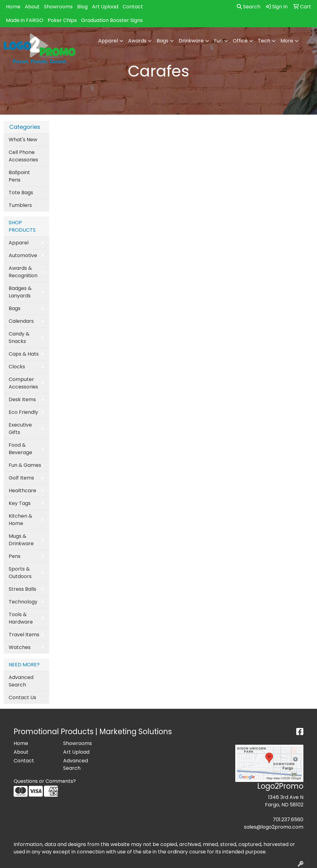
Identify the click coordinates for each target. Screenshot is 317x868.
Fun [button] (218, 41)
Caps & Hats (24, 354)
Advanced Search (21, 681)
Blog (82, 7)
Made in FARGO (25, 20)
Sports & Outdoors (20, 573)
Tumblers (20, 205)
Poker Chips (62, 20)
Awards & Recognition (23, 272)
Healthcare (22, 491)
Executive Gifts (20, 429)
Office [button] (240, 41)
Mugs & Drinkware (21, 540)
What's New (23, 140)
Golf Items (21, 478)
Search (249, 7)
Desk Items (22, 399)
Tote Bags (21, 193)
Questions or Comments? (45, 781)
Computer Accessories (23, 383)
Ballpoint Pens (19, 176)
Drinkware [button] (191, 41)
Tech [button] (264, 41)
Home (13, 7)
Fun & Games (25, 465)
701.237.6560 (288, 820)
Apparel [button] (108, 41)
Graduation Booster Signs (112, 20)
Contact (133, 7)
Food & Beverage (20, 449)
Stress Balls (22, 589)
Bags (15, 308)
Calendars (21, 321)
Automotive (23, 255)
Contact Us (22, 697)
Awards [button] (137, 41)
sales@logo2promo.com (274, 827)
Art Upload (105, 7)
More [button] (287, 41)
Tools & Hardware (21, 618)
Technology (23, 602)
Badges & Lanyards (20, 292)
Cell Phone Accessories (23, 156)
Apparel (19, 243)
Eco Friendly (23, 412)
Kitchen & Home (20, 520)
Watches (20, 647)
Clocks (17, 367)
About (32, 7)
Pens (15, 556)
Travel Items (24, 635)
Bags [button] (163, 41)
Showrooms (58, 7)
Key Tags (20, 503)
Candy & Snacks (19, 338)
